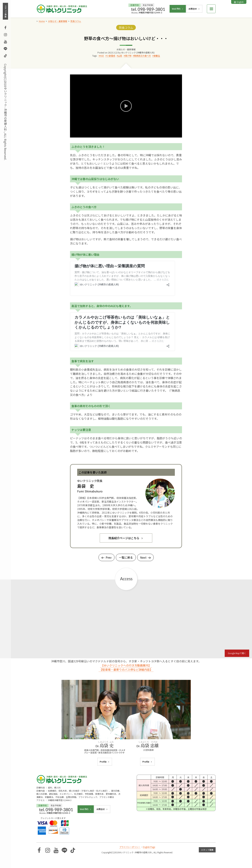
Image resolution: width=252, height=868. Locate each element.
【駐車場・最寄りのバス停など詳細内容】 (126, 670)
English (239, 2)
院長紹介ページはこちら (126, 538)
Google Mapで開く (237, 653)
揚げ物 (128, 56)
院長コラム (126, 28)
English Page (149, 847)
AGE (102, 56)
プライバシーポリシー (130, 847)
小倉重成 (111, 56)
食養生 (157, 56)
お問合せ (194, 9)
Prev (106, 557)
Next (145, 557)
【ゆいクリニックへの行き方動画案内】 (126, 665)
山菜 (120, 56)
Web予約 (178, 9)
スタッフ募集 (6, 11)
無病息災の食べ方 (142, 56)
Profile (105, 762)
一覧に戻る (126, 557)
